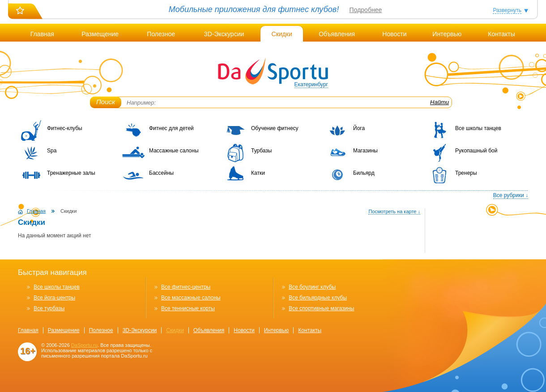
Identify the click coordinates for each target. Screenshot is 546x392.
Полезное (161, 34)
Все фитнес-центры (186, 287)
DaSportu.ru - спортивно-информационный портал (273, 72)
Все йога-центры (54, 298)
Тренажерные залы (71, 173)
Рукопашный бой (476, 151)
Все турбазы (49, 308)
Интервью (447, 34)
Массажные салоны (174, 151)
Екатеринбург (311, 84)
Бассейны (161, 173)
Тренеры (466, 173)
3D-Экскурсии (224, 34)
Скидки (282, 34)
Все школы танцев (478, 128)
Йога (359, 128)
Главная (42, 34)
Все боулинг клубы (312, 287)
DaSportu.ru (84, 345)
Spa (52, 151)
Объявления (337, 34)
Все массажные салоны (191, 298)
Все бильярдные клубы (318, 298)
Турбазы (261, 151)
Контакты (501, 34)
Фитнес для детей (171, 128)
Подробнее (366, 10)
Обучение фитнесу (275, 128)
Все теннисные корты (188, 308)
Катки (258, 173)
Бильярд (364, 173)
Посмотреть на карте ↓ (394, 211)
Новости (394, 34)
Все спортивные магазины (321, 308)
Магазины (365, 151)
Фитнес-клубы (65, 128)
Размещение (100, 34)
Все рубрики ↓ (511, 195)
